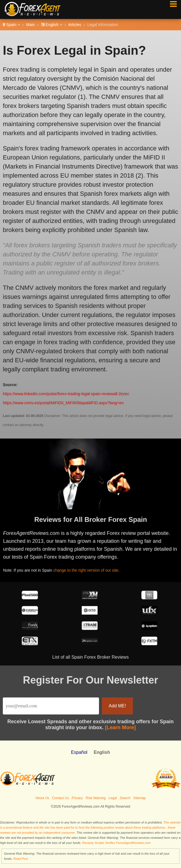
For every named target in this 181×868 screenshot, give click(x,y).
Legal (113, 798)
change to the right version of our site (88, 569)
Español (79, 752)
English (52, 25)
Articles (75, 25)
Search (125, 798)
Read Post (21, 859)
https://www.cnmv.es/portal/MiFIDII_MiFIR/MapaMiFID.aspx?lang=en (63, 403)
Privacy (77, 798)
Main (31, 25)
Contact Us (60, 798)
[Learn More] (120, 727)
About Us (42, 798)
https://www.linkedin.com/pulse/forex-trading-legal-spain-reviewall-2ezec (66, 394)
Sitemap (139, 798)
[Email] (51, 706)
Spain (11, 25)
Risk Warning (96, 798)
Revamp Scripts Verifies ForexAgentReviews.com (116, 843)
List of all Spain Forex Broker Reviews (90, 657)
